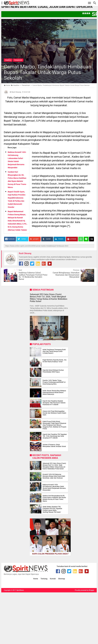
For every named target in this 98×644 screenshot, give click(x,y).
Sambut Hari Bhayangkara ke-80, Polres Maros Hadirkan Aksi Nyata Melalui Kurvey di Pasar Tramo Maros (54, 498)
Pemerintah (18, 60)
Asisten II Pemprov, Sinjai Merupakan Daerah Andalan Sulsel (54, 446)
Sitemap (62, 579)
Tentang (44, 579)
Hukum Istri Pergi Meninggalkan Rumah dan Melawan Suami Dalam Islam (54, 413)
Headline (8, 60)
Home (36, 579)
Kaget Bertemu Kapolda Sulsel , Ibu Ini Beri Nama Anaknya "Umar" (55, 361)
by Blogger (90, 590)
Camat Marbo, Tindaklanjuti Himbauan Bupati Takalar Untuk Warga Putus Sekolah (48, 72)
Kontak (53, 579)
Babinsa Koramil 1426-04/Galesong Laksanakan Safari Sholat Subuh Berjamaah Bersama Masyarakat (54, 487)
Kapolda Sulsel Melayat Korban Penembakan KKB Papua (53, 371)
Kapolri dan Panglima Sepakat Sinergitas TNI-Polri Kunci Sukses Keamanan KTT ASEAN (54, 403)
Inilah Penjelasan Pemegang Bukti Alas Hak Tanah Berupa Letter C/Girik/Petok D (54, 351)
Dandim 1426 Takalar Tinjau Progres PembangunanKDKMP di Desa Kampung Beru (54, 382)
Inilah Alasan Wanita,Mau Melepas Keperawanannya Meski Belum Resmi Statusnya (54, 392)
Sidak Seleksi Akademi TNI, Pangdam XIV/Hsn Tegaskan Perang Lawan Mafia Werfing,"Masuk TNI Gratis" (52, 509)
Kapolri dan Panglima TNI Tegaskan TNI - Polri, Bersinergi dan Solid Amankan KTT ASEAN (55, 436)
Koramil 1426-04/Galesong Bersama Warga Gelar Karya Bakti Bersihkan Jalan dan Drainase (54, 476)
